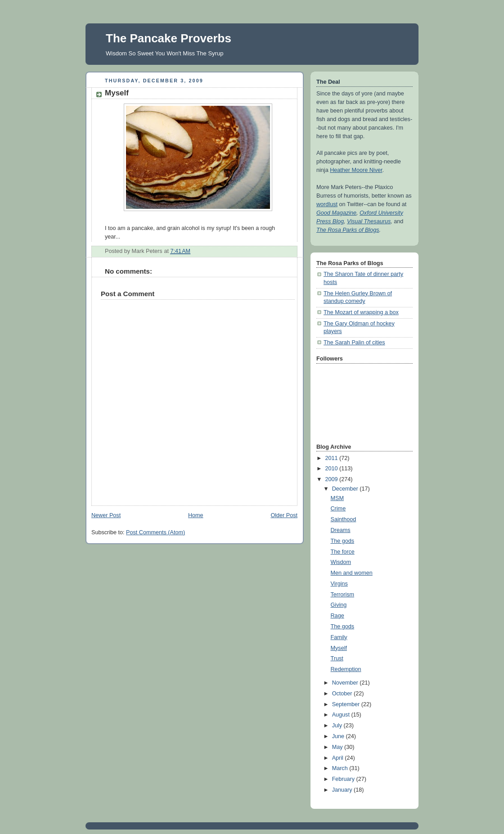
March (341, 768)
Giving (339, 605)
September (347, 704)
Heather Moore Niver (356, 170)
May (338, 747)
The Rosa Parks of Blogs (348, 230)
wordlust (327, 204)
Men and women (352, 573)
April (339, 758)
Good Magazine (336, 213)
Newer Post (106, 515)
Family (339, 637)
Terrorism (343, 595)
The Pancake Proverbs (169, 38)
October (343, 694)
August (342, 715)
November (346, 683)
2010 (333, 469)
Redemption (346, 669)
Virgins (339, 584)
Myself (339, 648)
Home (196, 515)
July (338, 726)
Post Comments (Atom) (155, 532)
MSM (337, 498)
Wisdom (341, 562)
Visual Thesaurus (369, 221)
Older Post (284, 515)
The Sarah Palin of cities (354, 343)
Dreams (341, 530)
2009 (333, 479)
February (344, 779)
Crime (338, 509)
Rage (337, 616)
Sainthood (344, 519)
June (339, 736)
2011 (333, 458)
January (343, 790)
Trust (337, 658)
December (346, 489)
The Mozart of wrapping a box (361, 312)
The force (343, 552)
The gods (343, 541)
